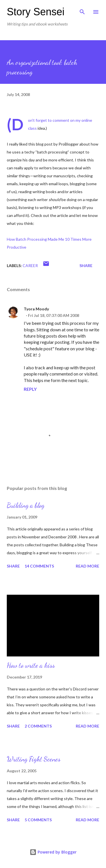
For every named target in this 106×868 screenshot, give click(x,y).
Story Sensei (36, 12)
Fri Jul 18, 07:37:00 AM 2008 (54, 315)
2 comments (38, 726)
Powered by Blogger (53, 852)
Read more (87, 566)
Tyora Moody (36, 309)
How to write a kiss (31, 665)
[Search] (82, 10)
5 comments (38, 820)
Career (30, 265)
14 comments (39, 566)
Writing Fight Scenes (34, 759)
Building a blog (26, 505)
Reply (30, 389)
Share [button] (86, 265)
